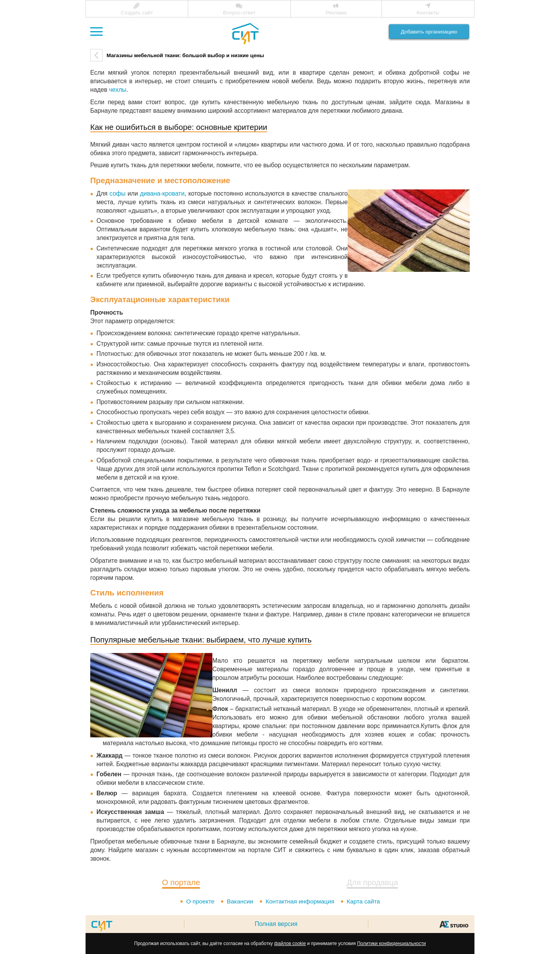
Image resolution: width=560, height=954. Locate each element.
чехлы (118, 90)
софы (118, 193)
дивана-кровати (162, 193)
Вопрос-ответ (239, 13)
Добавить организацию (429, 32)
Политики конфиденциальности (391, 943)
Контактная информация (300, 901)
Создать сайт (137, 13)
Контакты (428, 13)
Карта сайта (365, 901)
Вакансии (239, 901)
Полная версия (276, 924)
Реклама (336, 13)
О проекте (199, 901)
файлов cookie (290, 943)
